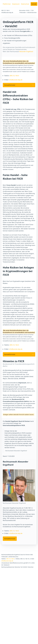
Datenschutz (25, 4)
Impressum (16, 4)
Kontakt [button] (34, 4)
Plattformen (7, 4)
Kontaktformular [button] (10, 85)
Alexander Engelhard (26, 52)
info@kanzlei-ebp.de (16, 80)
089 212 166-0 (14, 76)
